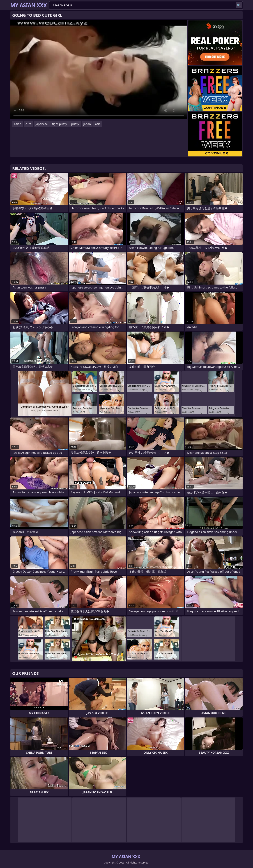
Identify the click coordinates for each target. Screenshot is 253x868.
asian (18, 124)
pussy (75, 124)
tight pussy (60, 124)
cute (28, 124)
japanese (42, 124)
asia (98, 124)
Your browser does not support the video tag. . (99, 69)
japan (87, 124)
